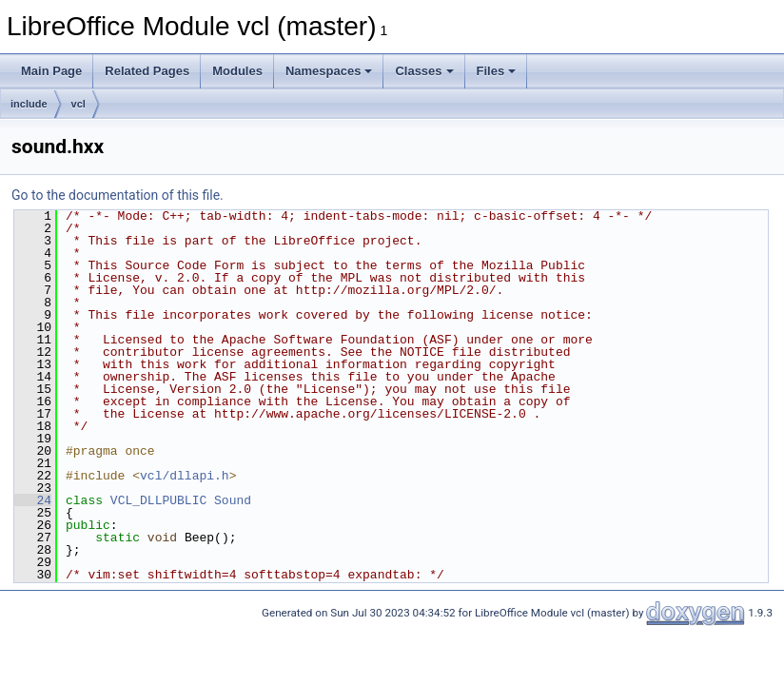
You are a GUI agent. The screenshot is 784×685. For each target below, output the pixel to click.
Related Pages (147, 71)
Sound (233, 500)
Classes (424, 71)
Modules (237, 71)
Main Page (51, 71)
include (29, 104)
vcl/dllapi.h (185, 476)
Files (497, 71)
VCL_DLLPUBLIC (158, 500)
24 (33, 500)
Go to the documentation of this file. (118, 195)
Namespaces (329, 71)
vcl (78, 104)
